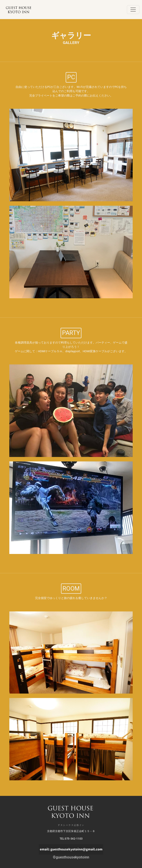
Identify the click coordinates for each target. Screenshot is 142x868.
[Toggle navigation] (133, 10)
